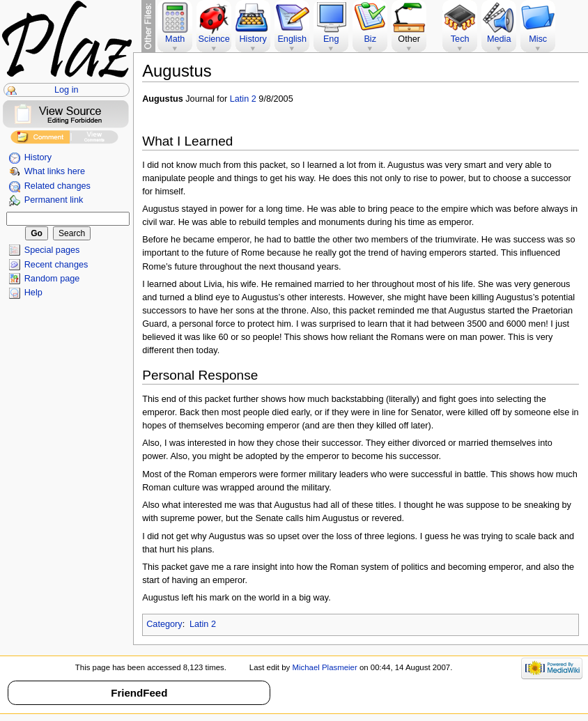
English (292, 39)
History (38, 157)
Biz (370, 39)
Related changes (57, 186)
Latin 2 (243, 99)
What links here (55, 171)
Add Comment (40, 139)
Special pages (52, 250)
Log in (67, 90)
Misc (538, 39)
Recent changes (56, 265)
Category (164, 624)
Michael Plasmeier (324, 667)
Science (214, 39)
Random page (52, 279)
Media (499, 39)
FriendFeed (139, 693)
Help (33, 293)
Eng (331, 39)
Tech (460, 39)
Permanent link (54, 200)
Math (175, 39)
